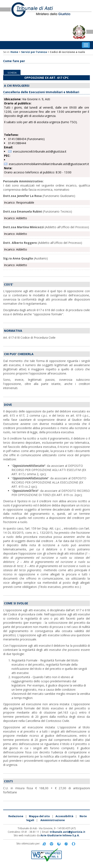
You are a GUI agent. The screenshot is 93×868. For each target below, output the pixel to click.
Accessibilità (64, 816)
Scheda (12, 73)
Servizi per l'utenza (34, 52)
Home (14, 52)
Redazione (16, 816)
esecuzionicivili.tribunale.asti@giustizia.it (40, 151)
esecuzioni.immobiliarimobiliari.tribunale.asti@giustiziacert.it (49, 164)
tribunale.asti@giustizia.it (67, 832)
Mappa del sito (39, 816)
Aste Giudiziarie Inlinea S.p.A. (60, 835)
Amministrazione (53, 820)
